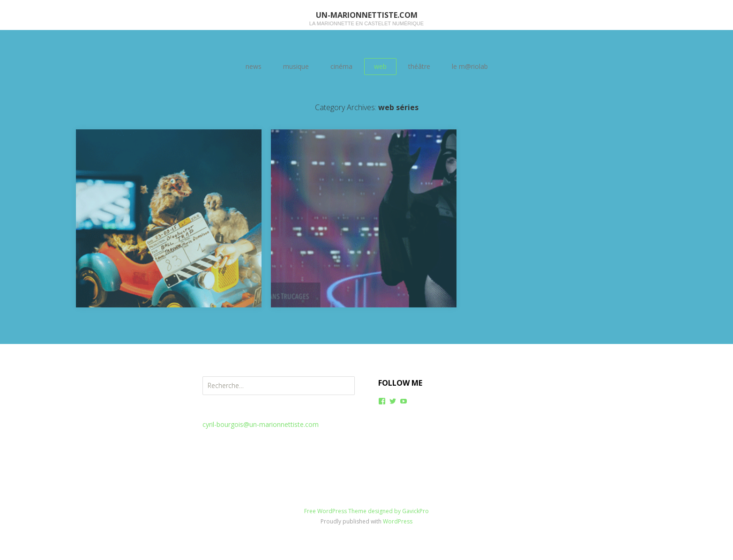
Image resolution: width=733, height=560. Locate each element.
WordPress (398, 521)
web (380, 66)
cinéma (341, 66)
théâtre (419, 66)
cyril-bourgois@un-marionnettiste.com (261, 424)
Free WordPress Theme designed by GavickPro (366, 511)
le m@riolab (470, 66)
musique (296, 66)
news (254, 66)
